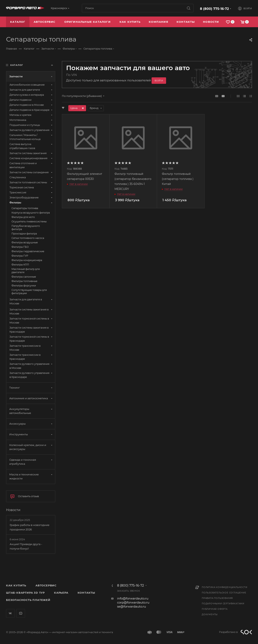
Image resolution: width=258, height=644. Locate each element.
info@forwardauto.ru (133, 598)
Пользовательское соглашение (224, 593)
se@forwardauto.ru (132, 606)
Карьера (61, 593)
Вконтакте (10, 613)
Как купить (16, 585)
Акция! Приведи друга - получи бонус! (26, 546)
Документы (210, 614)
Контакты (86, 593)
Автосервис (46, 585)
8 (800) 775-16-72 (214, 9)
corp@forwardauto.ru (133, 602)
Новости (13, 510)
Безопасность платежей (28, 600)
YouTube (21, 613)
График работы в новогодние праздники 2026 (30, 527)
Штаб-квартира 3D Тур (25, 593)
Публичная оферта (215, 609)
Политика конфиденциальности (225, 587)
